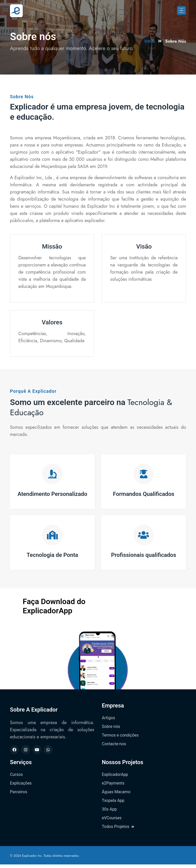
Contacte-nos (114, 747)
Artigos (108, 721)
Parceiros (19, 795)
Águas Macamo (116, 795)
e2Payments (113, 787)
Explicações (21, 787)
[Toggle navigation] (181, 10)
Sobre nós (111, 730)
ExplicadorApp (115, 778)
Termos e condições (120, 739)
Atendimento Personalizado (52, 495)
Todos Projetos (118, 830)
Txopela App (113, 804)
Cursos (16, 778)
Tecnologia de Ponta (52, 558)
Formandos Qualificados (144, 495)
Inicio (150, 41)
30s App (109, 813)
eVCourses (112, 821)
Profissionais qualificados (144, 558)
